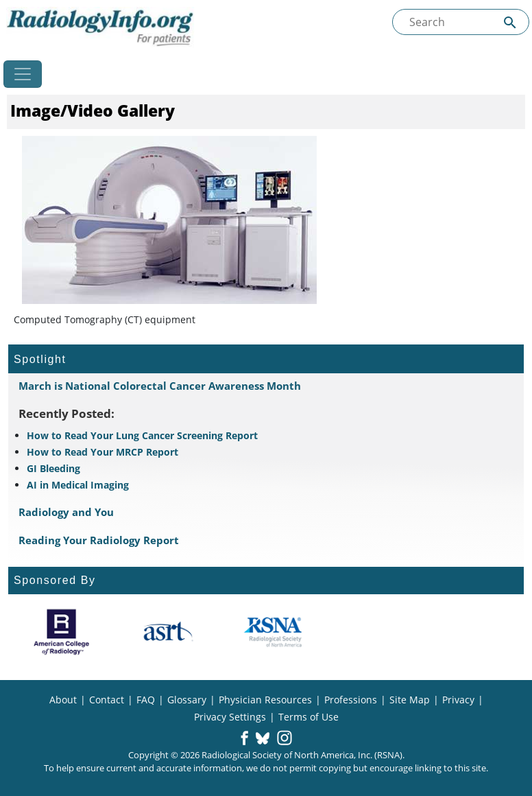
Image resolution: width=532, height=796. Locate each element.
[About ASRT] (168, 632)
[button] (244, 739)
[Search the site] (461, 22)
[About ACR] (61, 632)
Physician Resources (265, 700)
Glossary (187, 700)
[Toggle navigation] (23, 74)
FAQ (146, 700)
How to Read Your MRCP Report (102, 452)
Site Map (410, 700)
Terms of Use (309, 717)
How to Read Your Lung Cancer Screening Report (142, 435)
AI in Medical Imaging (78, 485)
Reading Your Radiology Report (99, 540)
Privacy (458, 700)
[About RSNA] (274, 632)
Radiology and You (66, 512)
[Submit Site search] (510, 22)
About (63, 700)
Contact (107, 700)
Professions (351, 700)
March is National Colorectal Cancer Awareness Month (160, 386)
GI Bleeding (53, 468)
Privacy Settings (230, 717)
